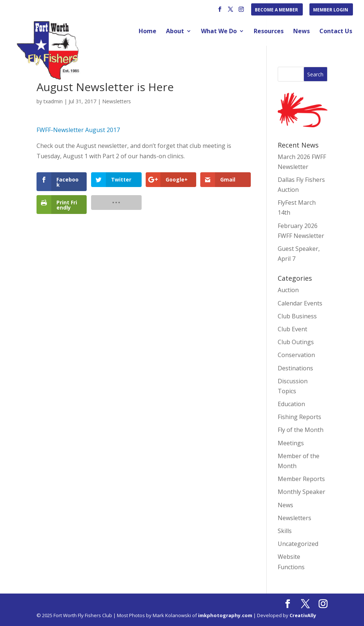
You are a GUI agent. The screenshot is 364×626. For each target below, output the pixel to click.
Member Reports (301, 479)
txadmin (53, 101)
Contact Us (336, 32)
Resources (269, 32)
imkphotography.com (225, 615)
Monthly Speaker (301, 492)
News (301, 32)
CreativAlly (303, 615)
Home (148, 32)
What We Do (219, 32)
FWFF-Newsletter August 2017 (78, 130)
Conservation (296, 355)
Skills (285, 531)
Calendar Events (300, 303)
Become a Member (276, 10)
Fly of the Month (301, 430)
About (175, 32)
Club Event (292, 329)
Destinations (295, 368)
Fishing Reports (299, 417)
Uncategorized (298, 544)
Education (291, 404)
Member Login (331, 10)
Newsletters (117, 101)
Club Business (297, 316)
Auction (288, 290)
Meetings (291, 443)
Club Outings (296, 342)
